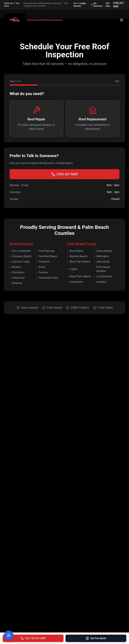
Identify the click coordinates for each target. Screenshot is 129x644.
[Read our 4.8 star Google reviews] (81, 5)
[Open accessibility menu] (9, 635)
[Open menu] (122, 20)
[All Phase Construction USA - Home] (33, 20)
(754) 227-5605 (64, 174)
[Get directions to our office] (97, 5)
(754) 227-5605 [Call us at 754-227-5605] (119, 5)
